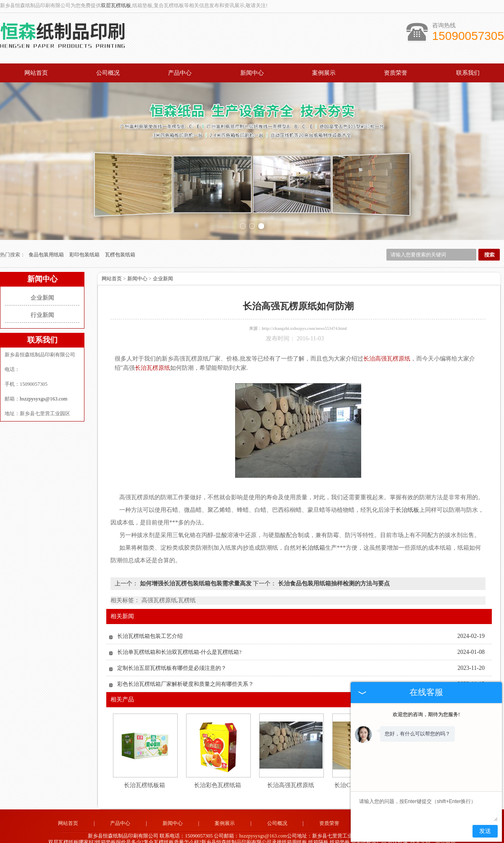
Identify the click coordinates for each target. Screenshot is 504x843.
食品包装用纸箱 (47, 250)
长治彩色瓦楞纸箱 (218, 781)
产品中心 (180, 73)
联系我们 (468, 73)
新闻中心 (252, 73)
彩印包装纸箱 (85, 250)
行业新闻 (42, 310)
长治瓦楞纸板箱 (144, 781)
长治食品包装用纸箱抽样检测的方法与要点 (333, 579)
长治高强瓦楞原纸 (291, 781)
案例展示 (324, 73)
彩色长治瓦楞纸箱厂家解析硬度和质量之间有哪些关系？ (185, 679)
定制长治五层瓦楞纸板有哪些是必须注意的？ (172, 663)
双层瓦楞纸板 (116, 5)
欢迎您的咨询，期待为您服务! (426, 714)
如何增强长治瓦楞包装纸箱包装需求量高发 (196, 579)
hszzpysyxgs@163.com (43, 394)
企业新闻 (42, 293)
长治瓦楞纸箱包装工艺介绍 (150, 631)
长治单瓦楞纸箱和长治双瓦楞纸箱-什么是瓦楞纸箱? (179, 647)
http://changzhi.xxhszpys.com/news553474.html (304, 324)
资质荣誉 (396, 73)
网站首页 (36, 73)
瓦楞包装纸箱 (120, 250)
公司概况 (108, 73)
